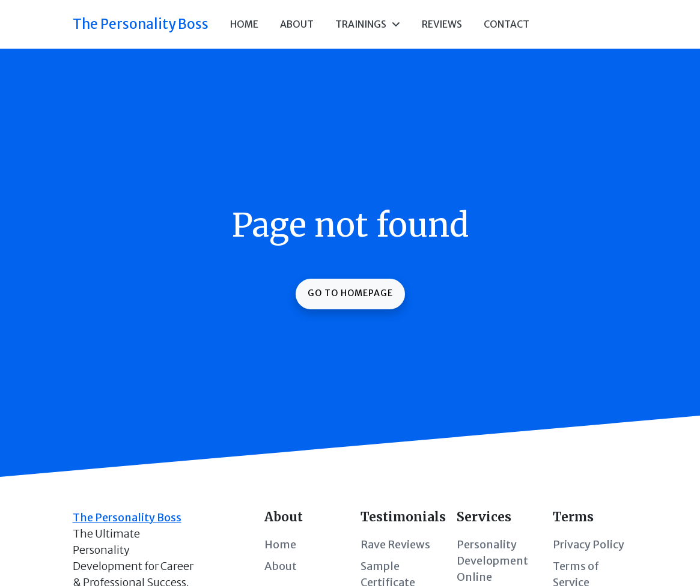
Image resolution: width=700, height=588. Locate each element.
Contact (507, 24)
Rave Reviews (395, 544)
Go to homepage (350, 293)
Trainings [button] (368, 24)
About (297, 24)
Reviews (442, 24)
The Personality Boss (141, 24)
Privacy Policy (589, 544)
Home (244, 24)
